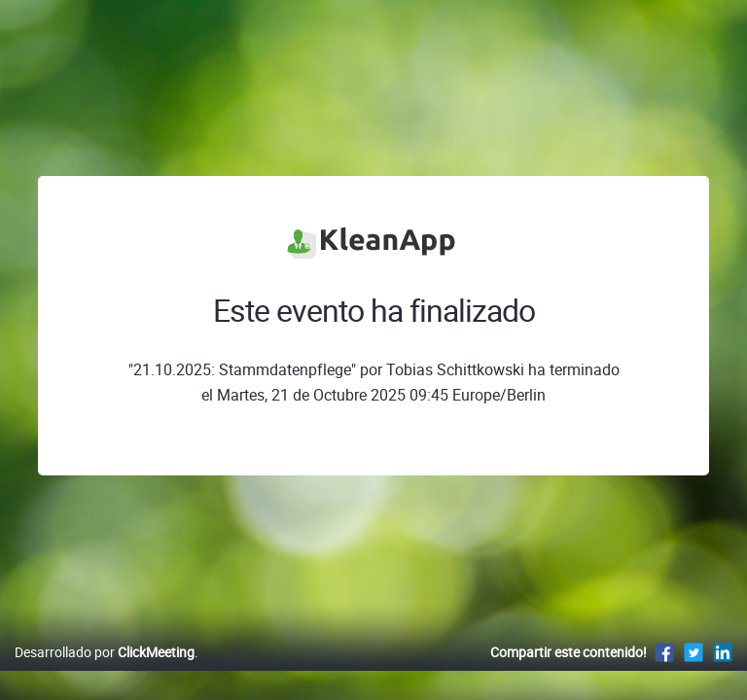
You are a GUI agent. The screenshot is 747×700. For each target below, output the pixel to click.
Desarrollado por (105, 652)
